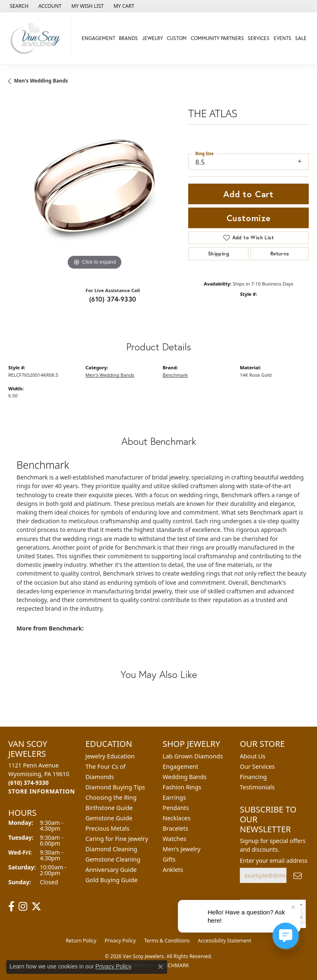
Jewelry (153, 38)
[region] (94, 186)
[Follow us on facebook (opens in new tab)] (11, 907)
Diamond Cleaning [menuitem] (111, 849)
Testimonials (257, 787)
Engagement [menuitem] (180, 766)
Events (283, 38)
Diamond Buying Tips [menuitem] (115, 787)
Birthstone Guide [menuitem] (109, 808)
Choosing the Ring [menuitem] (111, 797)
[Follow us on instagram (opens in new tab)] (23, 907)
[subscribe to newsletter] (298, 875)
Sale (301, 38)
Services (259, 38)
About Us (253, 756)
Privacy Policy (120, 941)
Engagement (98, 38)
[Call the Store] (28, 783)
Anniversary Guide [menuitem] (111, 870)
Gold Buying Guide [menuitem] (111, 880)
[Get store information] (42, 791)
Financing (253, 777)
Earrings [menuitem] (174, 797)
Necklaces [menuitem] (176, 818)
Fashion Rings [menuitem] (182, 787)
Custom (177, 38)
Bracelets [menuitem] (175, 828)
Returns (280, 254)
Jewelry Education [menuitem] (110, 756)
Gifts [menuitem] (169, 859)
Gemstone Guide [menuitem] (109, 818)
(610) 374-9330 (113, 299)
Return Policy (81, 941)
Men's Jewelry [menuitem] (182, 849)
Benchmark (175, 375)
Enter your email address (274, 861)
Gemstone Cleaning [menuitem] (113, 859)
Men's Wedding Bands (41, 81)
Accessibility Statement (224, 941)
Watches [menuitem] (174, 839)
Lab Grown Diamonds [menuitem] (193, 756)
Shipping (219, 254)
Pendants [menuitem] (176, 808)
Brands (128, 38)
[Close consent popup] (161, 967)
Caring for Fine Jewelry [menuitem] (117, 839)
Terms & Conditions (167, 941)
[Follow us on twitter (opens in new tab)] (36, 907)
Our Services (257, 766)
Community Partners (217, 38)
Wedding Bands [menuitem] (185, 777)
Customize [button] (249, 218)
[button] (18, 6)
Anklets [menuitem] (173, 870)
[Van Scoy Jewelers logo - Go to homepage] (38, 38)
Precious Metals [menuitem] (107, 828)
